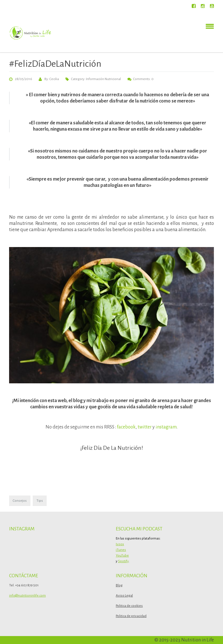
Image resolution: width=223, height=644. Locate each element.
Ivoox (120, 544)
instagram (166, 427)
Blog (119, 585)
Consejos (20, 501)
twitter (145, 427)
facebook (126, 427)
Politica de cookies (129, 606)
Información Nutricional (103, 79)
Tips (40, 501)
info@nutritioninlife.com (27, 596)
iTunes (121, 550)
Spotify (123, 561)
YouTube (122, 556)
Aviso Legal (124, 596)
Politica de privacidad (131, 616)
